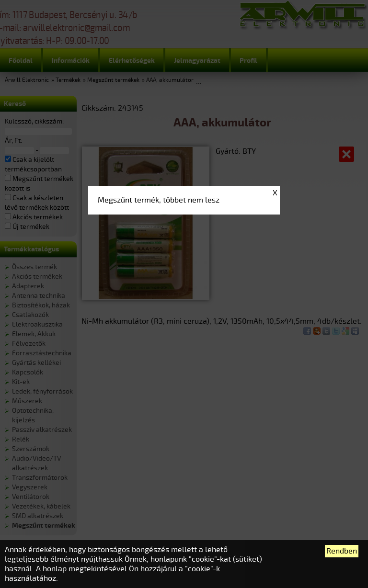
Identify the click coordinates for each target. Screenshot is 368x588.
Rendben (342, 551)
